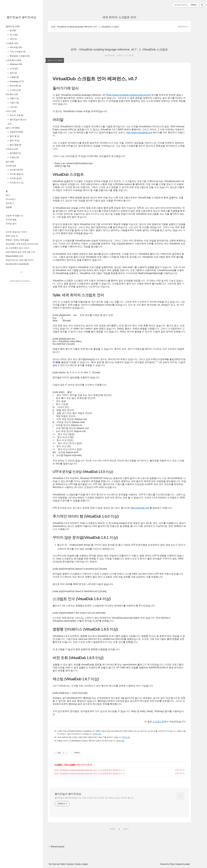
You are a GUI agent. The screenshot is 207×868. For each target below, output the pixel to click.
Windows (16, 64)
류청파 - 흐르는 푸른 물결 (17, 240)
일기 (10, 162)
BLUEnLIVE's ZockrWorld (17, 264)
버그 (14, 35)
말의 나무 (13, 128)
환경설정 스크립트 (19, 56)
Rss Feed (53, 864)
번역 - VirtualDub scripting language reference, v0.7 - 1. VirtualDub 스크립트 (85, 27)
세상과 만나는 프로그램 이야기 (20, 260)
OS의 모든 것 (12, 236)
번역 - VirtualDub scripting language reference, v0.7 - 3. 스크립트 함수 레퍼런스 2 (88, 770)
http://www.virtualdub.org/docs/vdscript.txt (129, 95)
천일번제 (16, 132)
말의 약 (14, 140)
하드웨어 (12, 94)
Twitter (63, 864)
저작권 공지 (11, 224)
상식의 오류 (16, 115)
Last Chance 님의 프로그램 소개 (20, 252)
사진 (13, 107)
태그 (8, 195)
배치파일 (16, 47)
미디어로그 (11, 199)
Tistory (172, 864)
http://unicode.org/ (140, 508)
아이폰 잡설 (16, 174)
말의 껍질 (15, 145)
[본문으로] (97, 734)
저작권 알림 (11, 220)
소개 (14, 69)
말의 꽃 (14, 136)
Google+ (85, 864)
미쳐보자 (12, 149)
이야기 (11, 111)
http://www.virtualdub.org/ (139, 133)
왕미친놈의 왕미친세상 (22, 17)
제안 (13, 39)
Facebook (70, 864)
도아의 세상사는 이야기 (16, 232)
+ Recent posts (57, 847)
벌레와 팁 (13, 26)
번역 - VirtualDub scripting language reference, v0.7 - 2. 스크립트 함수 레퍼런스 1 (88, 773)
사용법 (14, 77)
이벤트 (14, 157)
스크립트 (12, 43)
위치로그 (10, 203)
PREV (112, 829)
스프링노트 (158, 722)
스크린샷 (15, 90)
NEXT (126, 829)
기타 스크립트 (17, 52)
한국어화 (15, 86)
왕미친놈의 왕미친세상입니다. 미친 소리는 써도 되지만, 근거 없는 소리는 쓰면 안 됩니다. (94, 798)
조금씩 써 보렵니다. (15, 216)
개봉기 (14, 98)
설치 (13, 73)
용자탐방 (15, 153)
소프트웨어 (13, 60)
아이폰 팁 (15, 178)
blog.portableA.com (14, 256)
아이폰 (11, 166)
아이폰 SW (16, 170)
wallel (188, 864)
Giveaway (17, 81)
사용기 (14, 103)
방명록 (9, 207)
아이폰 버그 (16, 183)
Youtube (78, 864)
